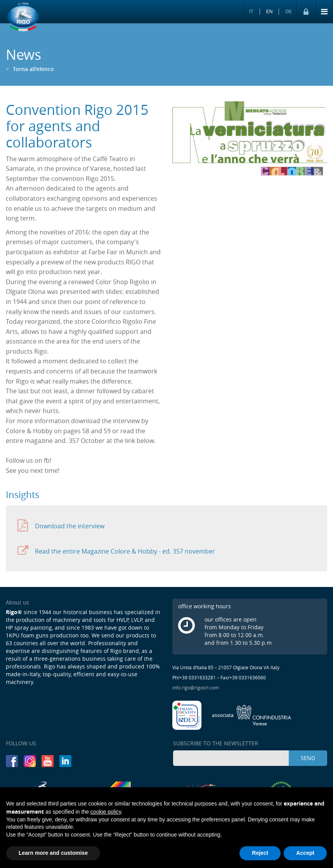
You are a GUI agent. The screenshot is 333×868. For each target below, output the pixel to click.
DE (289, 12)
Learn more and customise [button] (53, 853)
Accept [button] (305, 853)
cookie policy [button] (106, 812)
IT (251, 12)
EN (270, 12)
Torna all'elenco (30, 69)
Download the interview (61, 526)
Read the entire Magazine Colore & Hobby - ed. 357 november (116, 551)
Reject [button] (260, 853)
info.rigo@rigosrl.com (196, 687)
